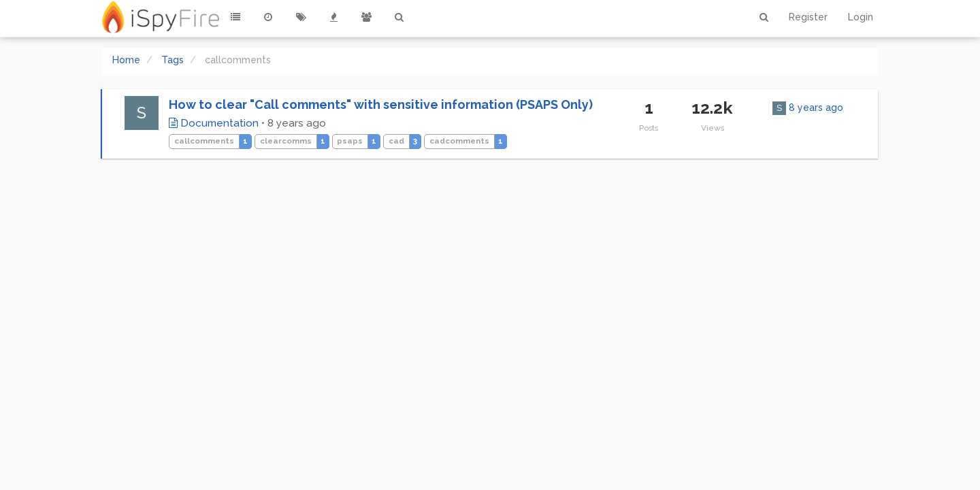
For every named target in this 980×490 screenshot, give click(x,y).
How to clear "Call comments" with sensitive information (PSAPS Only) (381, 104)
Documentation (214, 123)
